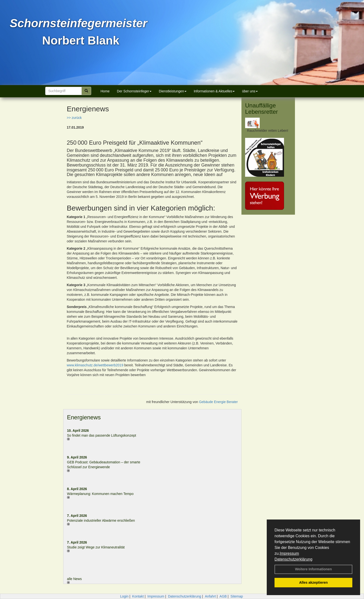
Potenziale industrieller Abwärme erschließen (101, 520)
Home (105, 91)
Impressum (289, 553)
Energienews (84, 417)
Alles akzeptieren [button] (313, 582)
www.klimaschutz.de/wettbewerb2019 (95, 365)
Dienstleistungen (173, 91)
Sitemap (237, 596)
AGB (223, 596)
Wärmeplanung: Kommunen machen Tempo (100, 494)
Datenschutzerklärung (293, 559)
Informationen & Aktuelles (214, 91)
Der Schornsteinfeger (134, 91)
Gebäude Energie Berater (218, 402)
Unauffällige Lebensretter (262, 109)
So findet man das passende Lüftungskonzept (102, 435)
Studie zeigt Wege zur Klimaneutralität (96, 547)
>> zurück (74, 118)
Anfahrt (210, 596)
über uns (250, 91)
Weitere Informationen (313, 569)
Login (124, 596)
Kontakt (138, 596)
